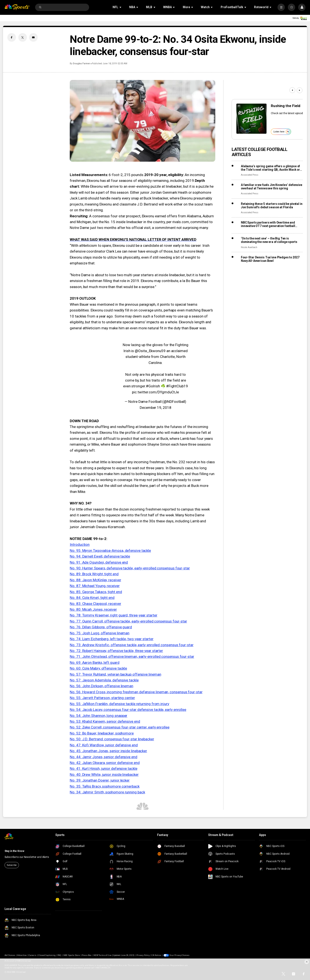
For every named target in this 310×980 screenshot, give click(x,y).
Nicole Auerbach (249, 247)
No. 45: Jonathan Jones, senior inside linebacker (108, 751)
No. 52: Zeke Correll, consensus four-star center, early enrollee (120, 727)
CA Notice (156, 955)
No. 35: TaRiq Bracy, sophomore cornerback (105, 786)
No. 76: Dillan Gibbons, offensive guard (101, 627)
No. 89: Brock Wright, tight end (94, 574)
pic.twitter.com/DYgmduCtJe (155, 392)
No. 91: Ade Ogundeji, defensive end (99, 562)
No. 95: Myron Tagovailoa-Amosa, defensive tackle (110, 551)
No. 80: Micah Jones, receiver (93, 609)
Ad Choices (10, 955)
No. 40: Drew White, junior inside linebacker (104, 774)
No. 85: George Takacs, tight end (96, 592)
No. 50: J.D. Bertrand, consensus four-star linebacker (112, 739)
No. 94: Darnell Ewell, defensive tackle (100, 556)
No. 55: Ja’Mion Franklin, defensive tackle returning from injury (119, 704)
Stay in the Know (14, 851)
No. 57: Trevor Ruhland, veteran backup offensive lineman (115, 674)
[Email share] (33, 37)
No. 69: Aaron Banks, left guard (95, 663)
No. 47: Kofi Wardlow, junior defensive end (104, 745)
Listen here (282, 132)
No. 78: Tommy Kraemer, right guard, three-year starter (113, 615)
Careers (32, 955)
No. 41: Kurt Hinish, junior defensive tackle (103, 768)
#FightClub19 (177, 386)
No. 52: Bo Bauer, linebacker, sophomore (102, 733)
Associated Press (250, 175)
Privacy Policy (143, 955)
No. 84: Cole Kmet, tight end (92, 598)
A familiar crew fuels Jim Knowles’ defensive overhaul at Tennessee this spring (272, 187)
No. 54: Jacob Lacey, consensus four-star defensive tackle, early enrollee (128, 710)
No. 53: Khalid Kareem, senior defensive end (105, 721)
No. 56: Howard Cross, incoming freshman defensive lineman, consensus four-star (136, 692)
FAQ (59, 955)
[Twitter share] (23, 37)
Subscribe (12, 865)
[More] (281, 7)
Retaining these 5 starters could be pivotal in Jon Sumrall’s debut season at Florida (272, 206)
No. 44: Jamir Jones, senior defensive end (104, 757)
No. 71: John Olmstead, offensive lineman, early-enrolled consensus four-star (132, 656)
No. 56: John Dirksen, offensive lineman (102, 686)
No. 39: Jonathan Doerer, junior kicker (100, 780)
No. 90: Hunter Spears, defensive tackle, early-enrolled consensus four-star (130, 568)
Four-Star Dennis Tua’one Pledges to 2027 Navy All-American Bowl (270, 259)
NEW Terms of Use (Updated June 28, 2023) (114, 955)
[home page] (17, 7)
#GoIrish (153, 386)
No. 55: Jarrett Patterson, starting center (102, 698)
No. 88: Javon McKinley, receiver (95, 580)
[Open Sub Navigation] (121, 7)
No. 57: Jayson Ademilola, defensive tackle (104, 680)
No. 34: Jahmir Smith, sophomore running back (107, 792)
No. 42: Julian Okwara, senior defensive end (105, 763)
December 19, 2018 (156, 408)
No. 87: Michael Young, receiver (95, 586)
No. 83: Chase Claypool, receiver (95, 604)
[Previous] (292, 90)
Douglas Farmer (81, 64)
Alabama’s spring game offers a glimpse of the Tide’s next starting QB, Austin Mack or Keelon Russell (270, 168)
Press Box (87, 955)
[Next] (300, 90)
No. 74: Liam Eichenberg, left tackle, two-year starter (112, 639)
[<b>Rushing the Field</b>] (251, 119)
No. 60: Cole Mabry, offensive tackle (98, 668)
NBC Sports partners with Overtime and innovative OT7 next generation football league (268, 224)
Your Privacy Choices (179, 955)
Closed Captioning (47, 955)
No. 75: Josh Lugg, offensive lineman (100, 633)
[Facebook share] (12, 37)
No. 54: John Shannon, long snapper (98, 716)
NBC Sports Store (72, 955)
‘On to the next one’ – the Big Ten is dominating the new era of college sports (269, 240)
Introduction (80, 544)
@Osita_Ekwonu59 (150, 351)
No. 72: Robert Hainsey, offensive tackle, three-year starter (116, 651)
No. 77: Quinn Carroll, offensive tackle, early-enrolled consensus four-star (128, 621)
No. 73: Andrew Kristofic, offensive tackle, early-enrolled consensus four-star (132, 645)
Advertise (22, 955)
